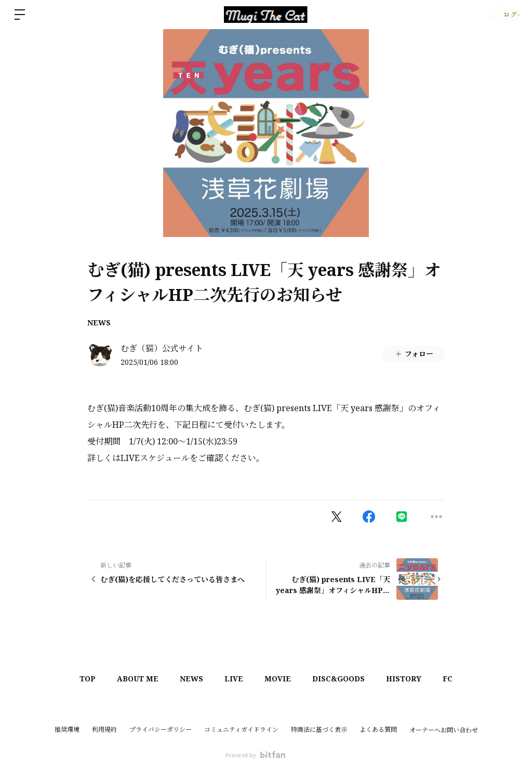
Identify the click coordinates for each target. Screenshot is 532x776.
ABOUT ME (126, 679)
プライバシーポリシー (161, 729)
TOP (71, 679)
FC (464, 679)
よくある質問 (378, 729)
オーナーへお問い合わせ (444, 730)
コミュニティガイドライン (241, 729)
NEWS (99, 323)
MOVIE (280, 679)
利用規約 (104, 729)
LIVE (232, 679)
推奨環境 (67, 729)
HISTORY (416, 679)
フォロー (414, 354)
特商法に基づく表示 (319, 729)
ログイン (501, 14)
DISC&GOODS (346, 679)
